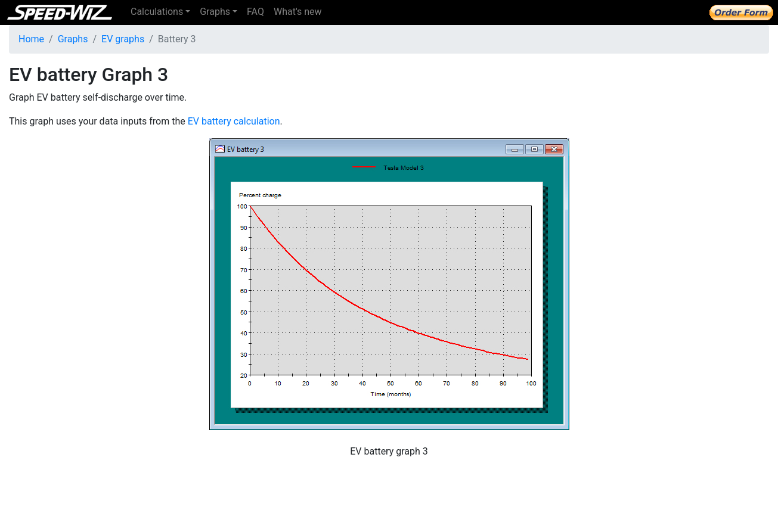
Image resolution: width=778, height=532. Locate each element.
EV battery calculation (234, 121)
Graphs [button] (215, 12)
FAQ (255, 12)
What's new (298, 12)
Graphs (73, 39)
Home (31, 39)
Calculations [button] (157, 12)
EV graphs (123, 39)
